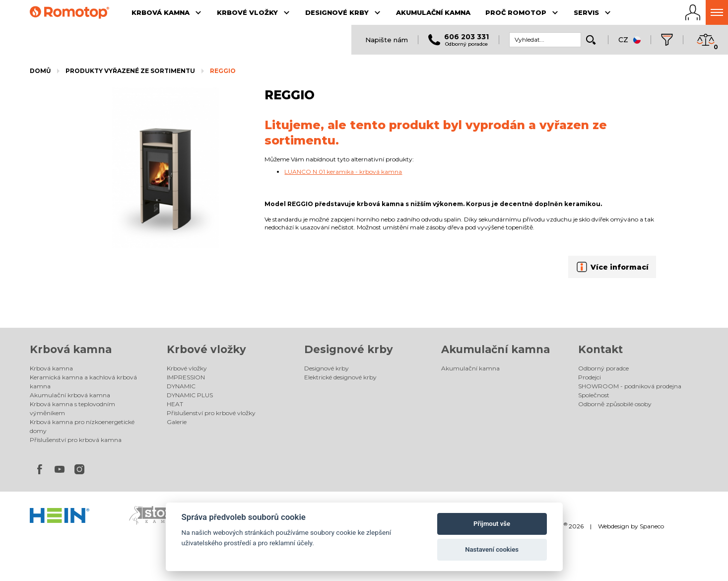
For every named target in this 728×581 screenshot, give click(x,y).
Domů (40, 71)
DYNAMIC (181, 386)
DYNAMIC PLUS (190, 395)
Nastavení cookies (492, 549)
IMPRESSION (186, 377)
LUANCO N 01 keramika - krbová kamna (343, 172)
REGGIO (223, 71)
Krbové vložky (206, 349)
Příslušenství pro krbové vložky (211, 413)
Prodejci (590, 377)
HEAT (175, 404)
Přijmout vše (492, 524)
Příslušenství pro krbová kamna (76, 440)
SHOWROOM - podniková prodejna (630, 386)
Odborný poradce (603, 368)
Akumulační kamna (496, 349)
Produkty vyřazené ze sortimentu (130, 71)
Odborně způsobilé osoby (615, 404)
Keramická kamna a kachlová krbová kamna (83, 382)
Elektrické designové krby (340, 377)
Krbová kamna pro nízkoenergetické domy (82, 426)
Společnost (594, 395)
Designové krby (349, 349)
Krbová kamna (71, 349)
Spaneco (652, 526)
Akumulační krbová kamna (70, 395)
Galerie (177, 422)
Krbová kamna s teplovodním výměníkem (72, 408)
